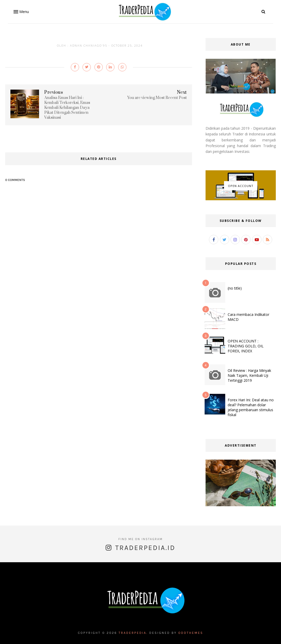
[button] (21, 12)
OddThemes (191, 633)
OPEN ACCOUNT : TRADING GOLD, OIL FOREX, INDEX (246, 346)
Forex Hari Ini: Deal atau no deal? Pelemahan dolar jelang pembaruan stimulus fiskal (251, 407)
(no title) (235, 288)
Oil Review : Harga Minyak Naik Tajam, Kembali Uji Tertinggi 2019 (249, 375)
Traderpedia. (133, 633)
